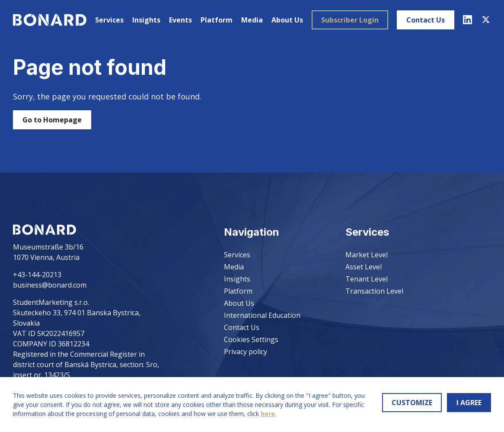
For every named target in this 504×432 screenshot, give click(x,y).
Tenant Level (367, 279)
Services (109, 20)
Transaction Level (374, 291)
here (268, 414)
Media (252, 20)
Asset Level (364, 267)
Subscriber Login (350, 20)
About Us (287, 20)
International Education (262, 315)
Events (180, 20)
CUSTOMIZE (412, 403)
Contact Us (426, 20)
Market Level (367, 255)
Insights (146, 20)
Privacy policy (246, 352)
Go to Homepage (52, 120)
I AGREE (469, 403)
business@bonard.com (50, 285)
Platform (217, 20)
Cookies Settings (251, 339)
